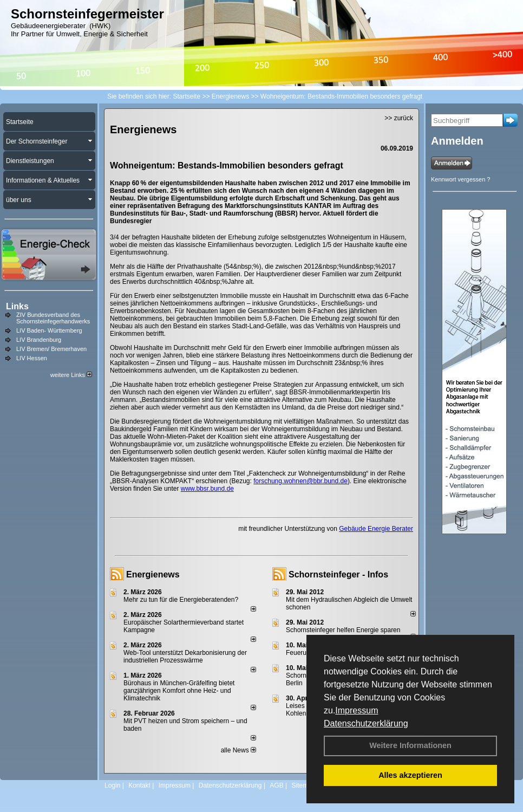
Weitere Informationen (410, 745)
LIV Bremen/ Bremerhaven (51, 349)
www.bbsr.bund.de (207, 489)
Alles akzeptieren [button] (410, 775)
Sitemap (303, 785)
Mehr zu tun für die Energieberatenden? (181, 600)
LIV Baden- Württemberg (49, 330)
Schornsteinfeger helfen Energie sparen (343, 630)
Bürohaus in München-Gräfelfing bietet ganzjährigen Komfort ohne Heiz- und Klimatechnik (179, 691)
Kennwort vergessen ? (460, 179)
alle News (238, 750)
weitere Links (71, 375)
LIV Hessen (32, 358)
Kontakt (139, 785)
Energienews (153, 574)
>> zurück (399, 118)
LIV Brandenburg (39, 340)
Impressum (357, 710)
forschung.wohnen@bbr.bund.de (300, 481)
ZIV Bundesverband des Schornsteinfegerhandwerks (53, 318)
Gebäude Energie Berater (376, 529)
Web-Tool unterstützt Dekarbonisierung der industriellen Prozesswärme (185, 657)
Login (112, 785)
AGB (276, 785)
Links (17, 306)
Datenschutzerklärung (366, 723)
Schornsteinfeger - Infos (338, 574)
